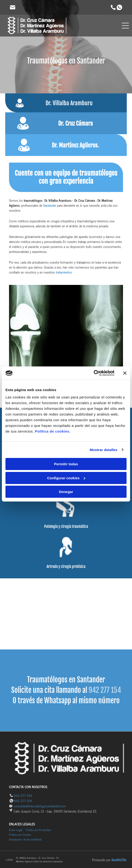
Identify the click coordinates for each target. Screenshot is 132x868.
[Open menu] (125, 26)
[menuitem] (17, 830)
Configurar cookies (66, 478)
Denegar (66, 492)
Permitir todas (66, 464)
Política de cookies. (53, 431)
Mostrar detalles (104, 450)
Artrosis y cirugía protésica (66, 566)
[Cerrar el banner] (125, 373)
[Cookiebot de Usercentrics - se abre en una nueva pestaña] (94, 373)
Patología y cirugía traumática (66, 526)
